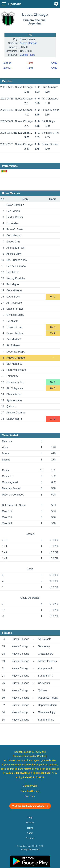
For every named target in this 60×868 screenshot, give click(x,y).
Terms (30, 828)
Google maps (27, 55)
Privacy (30, 823)
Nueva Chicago (29, 43)
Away (54, 63)
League (7, 63)
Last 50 (7, 68)
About (30, 833)
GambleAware (30, 786)
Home (30, 68)
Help (30, 817)
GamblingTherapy (30, 791)
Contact (30, 838)
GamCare (30, 796)
